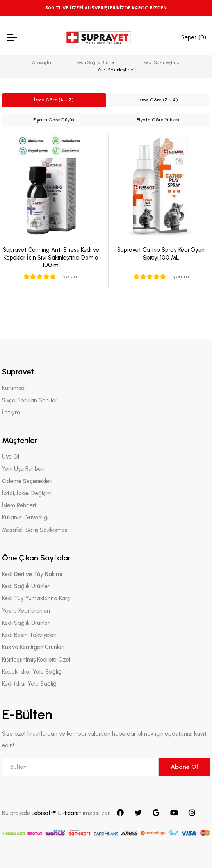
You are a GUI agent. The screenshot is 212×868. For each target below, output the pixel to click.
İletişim (11, 413)
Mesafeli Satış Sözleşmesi (35, 530)
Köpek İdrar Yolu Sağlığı (32, 672)
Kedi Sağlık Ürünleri (97, 62)
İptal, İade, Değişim (27, 493)
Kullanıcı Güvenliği (25, 518)
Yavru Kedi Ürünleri (26, 611)
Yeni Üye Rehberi (23, 469)
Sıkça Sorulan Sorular (30, 400)
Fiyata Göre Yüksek (158, 120)
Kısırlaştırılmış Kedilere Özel (36, 660)
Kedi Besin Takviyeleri (29, 635)
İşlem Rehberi (19, 505)
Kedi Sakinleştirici (162, 62)
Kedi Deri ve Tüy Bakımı (32, 574)
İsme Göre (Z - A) (158, 100)
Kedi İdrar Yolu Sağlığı (30, 684)
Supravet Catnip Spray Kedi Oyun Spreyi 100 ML (161, 254)
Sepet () (194, 37)
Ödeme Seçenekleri (27, 481)
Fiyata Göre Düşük (54, 120)
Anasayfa (41, 62)
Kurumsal (14, 388)
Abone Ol (184, 767)
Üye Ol (11, 457)
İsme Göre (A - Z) (54, 100)
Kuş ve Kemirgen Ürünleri (33, 647)
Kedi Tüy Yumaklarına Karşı (36, 598)
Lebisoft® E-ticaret (57, 813)
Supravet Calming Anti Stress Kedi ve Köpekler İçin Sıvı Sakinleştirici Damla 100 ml (51, 257)
